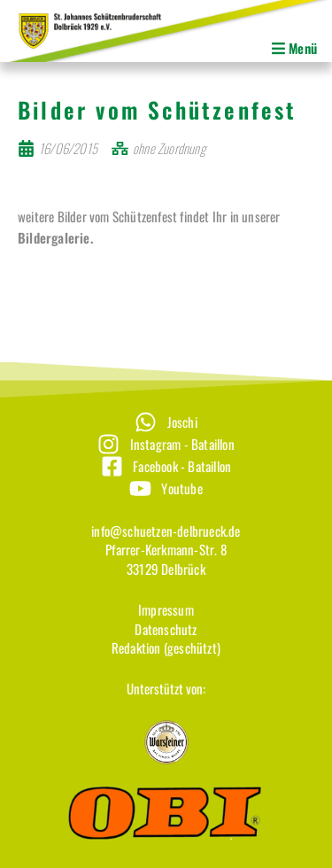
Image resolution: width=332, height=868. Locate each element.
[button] (159, 49)
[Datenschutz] (166, 629)
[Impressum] (166, 610)
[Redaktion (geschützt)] (166, 648)
